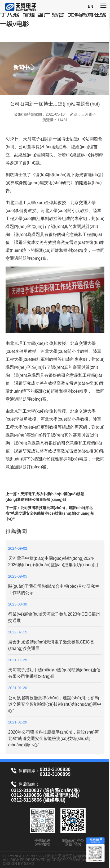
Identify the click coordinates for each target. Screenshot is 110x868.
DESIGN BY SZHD (18, 863)
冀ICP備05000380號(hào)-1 (70, 860)
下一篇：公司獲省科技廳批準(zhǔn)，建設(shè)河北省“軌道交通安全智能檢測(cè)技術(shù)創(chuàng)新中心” (50, 513)
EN (91, 6)
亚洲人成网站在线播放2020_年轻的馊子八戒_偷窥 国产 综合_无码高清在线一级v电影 (53, 14)
